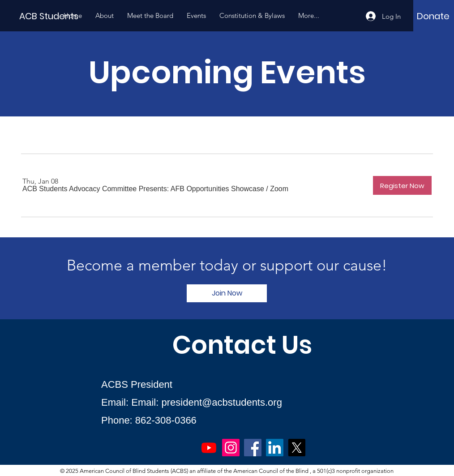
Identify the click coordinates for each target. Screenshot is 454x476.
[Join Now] (227, 293)
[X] (297, 448)
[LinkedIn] (275, 448)
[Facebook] (253, 448)
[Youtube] (209, 448)
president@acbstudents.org (222, 402)
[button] (143, 189)
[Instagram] (231, 448)
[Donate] (433, 16)
